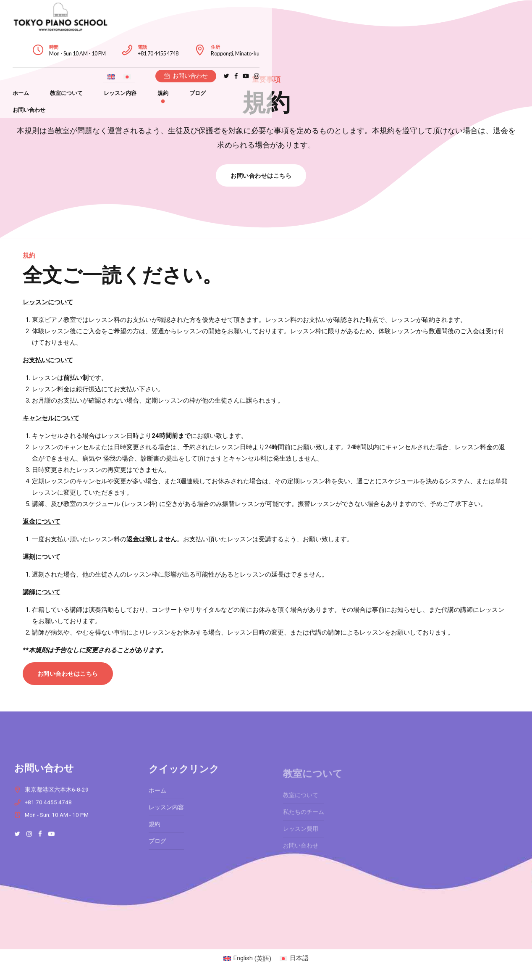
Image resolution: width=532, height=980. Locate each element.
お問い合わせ (321, 42)
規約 (241, 42)
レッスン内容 (198, 42)
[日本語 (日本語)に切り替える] (294, 959)
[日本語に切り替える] (386, 43)
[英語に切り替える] (370, 43)
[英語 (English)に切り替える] (247, 959)
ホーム (99, 42)
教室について (144, 42)
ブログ (276, 42)
